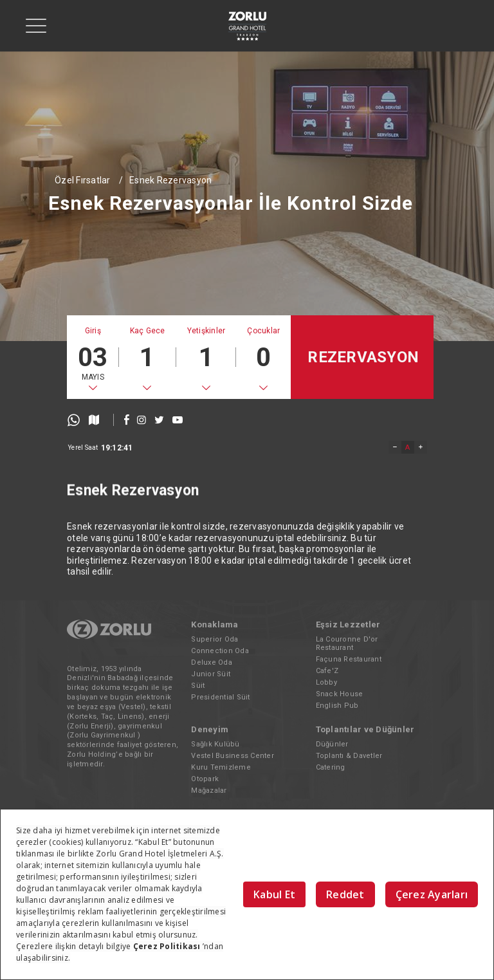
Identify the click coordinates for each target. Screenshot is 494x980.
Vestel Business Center (233, 756)
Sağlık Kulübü (215, 744)
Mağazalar (209, 790)
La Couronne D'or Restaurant (347, 643)
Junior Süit (211, 674)
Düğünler (332, 744)
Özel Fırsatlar (83, 180)
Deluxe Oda (212, 662)
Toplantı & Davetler (349, 756)
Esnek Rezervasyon (170, 180)
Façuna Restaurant (349, 659)
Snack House (340, 694)
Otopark (205, 779)
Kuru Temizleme (221, 767)
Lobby (326, 682)
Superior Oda (215, 639)
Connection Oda (220, 651)
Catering (331, 767)
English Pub (337, 706)
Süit (198, 686)
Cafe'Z (327, 671)
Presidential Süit (220, 697)
